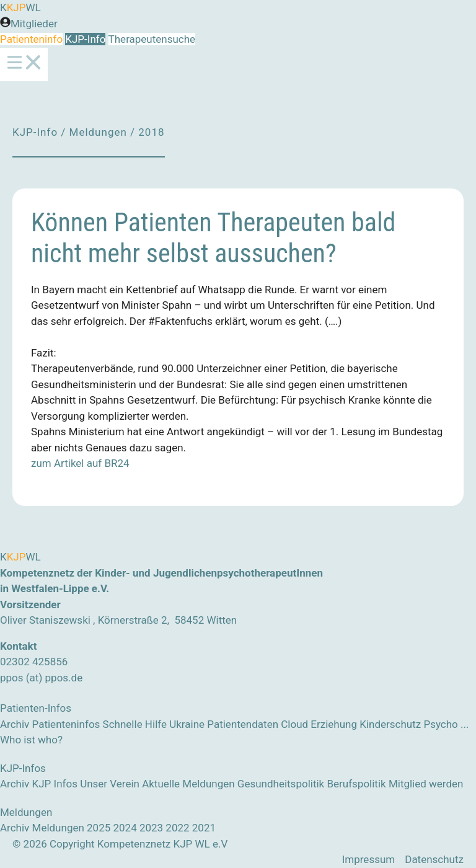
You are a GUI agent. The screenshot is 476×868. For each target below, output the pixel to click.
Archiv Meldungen (42, 828)
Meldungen (98, 132)
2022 (177, 828)
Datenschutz (434, 859)
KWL (20, 7)
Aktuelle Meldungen (188, 784)
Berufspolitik (356, 784)
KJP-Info (85, 39)
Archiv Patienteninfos (50, 724)
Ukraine (187, 724)
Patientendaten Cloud (258, 724)
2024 (125, 828)
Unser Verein (110, 784)
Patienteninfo (31, 39)
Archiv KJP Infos (39, 784)
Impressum (369, 859)
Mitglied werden (426, 784)
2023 (151, 828)
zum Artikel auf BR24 (80, 463)
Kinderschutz (390, 724)
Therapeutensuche (152, 39)
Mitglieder (34, 24)
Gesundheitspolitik (281, 784)
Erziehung (334, 724)
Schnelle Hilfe (135, 724)
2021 (204, 828)
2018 (151, 132)
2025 (99, 828)
